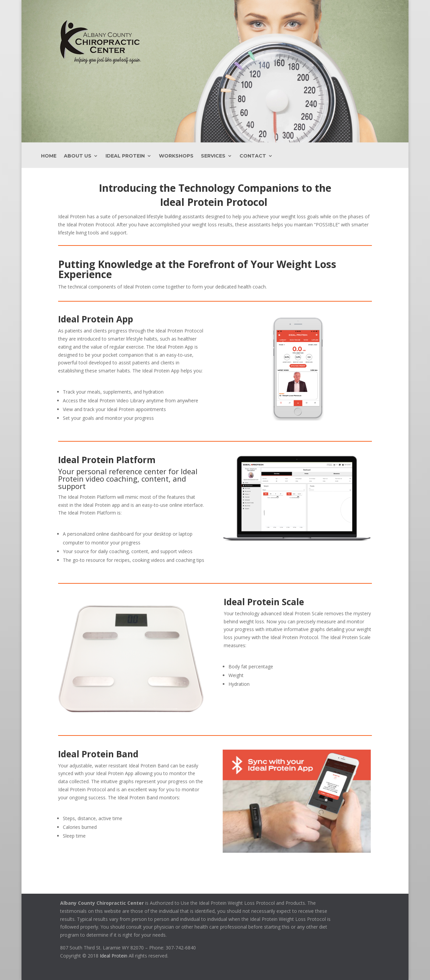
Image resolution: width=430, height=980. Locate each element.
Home (49, 156)
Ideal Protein (125, 156)
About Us (78, 156)
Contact (253, 156)
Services (213, 156)
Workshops (176, 156)
